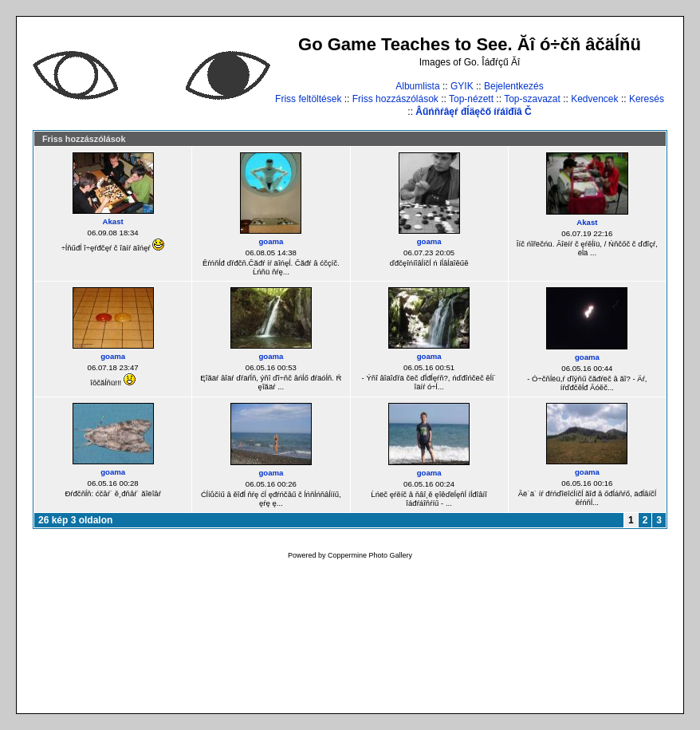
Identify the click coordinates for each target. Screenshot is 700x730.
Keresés (647, 99)
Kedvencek (594, 99)
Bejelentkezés (514, 86)
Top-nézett (471, 99)
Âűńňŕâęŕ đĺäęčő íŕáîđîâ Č (473, 112)
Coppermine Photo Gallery (370, 555)
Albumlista (417, 86)
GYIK (462, 86)
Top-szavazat (532, 99)
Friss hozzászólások (395, 99)
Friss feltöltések (308, 99)
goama (271, 241)
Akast (113, 221)
